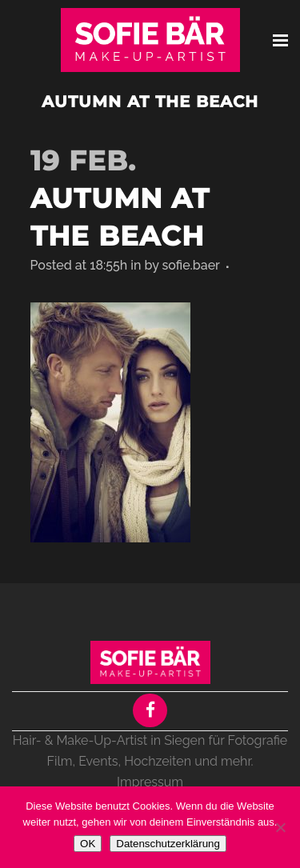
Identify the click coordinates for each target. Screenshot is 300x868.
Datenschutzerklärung (168, 844)
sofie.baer (190, 265)
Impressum (150, 782)
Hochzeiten (158, 761)
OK (88, 844)
